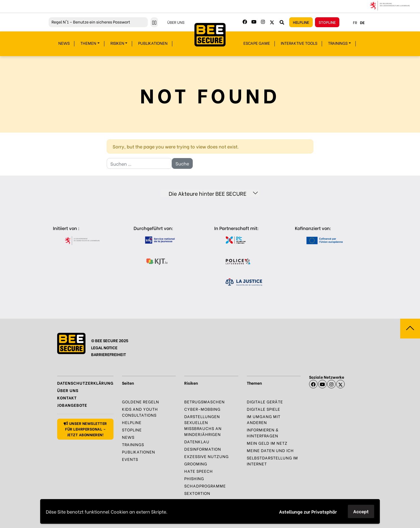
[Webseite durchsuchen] (282, 22)
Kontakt (67, 398)
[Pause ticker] (154, 22)
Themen (88, 43)
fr (355, 22)
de (362, 22)
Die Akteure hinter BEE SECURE (213, 193)
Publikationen (153, 43)
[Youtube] (254, 22)
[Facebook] (245, 22)
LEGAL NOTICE (104, 347)
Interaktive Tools (299, 43)
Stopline (327, 22)
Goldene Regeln (141, 402)
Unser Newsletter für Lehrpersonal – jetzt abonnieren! (85, 429)
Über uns (176, 22)
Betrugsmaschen (204, 402)
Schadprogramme (205, 486)
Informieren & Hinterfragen (263, 433)
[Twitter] (272, 22)
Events (130, 459)
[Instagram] (263, 22)
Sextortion (197, 493)
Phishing (194, 478)
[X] (340, 384)
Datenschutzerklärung (85, 383)
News (64, 43)
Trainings (338, 43)
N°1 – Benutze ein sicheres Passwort (91, 22)
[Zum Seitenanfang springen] (410, 329)
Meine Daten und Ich (270, 450)
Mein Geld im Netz (267, 443)
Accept (361, 511)
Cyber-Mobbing (202, 409)
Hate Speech (199, 471)
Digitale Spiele (263, 409)
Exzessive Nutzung (206, 456)
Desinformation (203, 449)
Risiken (117, 43)
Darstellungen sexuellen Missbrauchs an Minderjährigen (203, 425)
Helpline (301, 22)
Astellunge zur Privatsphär (308, 511)
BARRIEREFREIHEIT (109, 354)
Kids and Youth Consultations (140, 412)
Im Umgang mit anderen (264, 419)
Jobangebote (72, 405)
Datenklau (197, 441)
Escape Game (257, 43)
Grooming (196, 464)
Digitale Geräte (265, 402)
